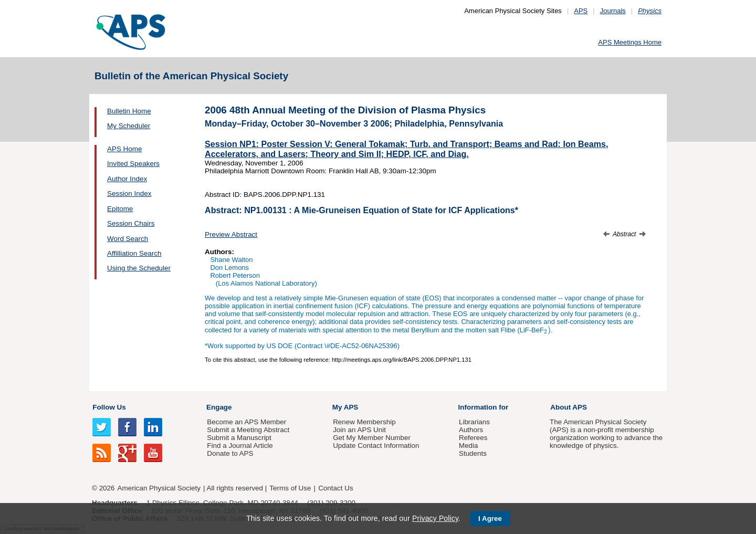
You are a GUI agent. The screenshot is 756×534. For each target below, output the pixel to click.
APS (581, 11)
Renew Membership (364, 422)
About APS (569, 407)
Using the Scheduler (139, 268)
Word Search (128, 239)
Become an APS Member (246, 422)
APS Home (124, 149)
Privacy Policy (435, 518)
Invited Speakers (133, 164)
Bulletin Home (129, 111)
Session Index (129, 193)
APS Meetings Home (630, 42)
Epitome (120, 209)
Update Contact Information (376, 446)
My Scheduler (129, 126)
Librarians (474, 422)
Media (469, 446)
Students (473, 453)
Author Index (127, 179)
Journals (613, 11)
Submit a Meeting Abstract (248, 430)
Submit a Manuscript (239, 438)
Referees (473, 438)
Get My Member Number (372, 438)
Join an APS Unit (359, 430)
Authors (471, 430)
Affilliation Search (134, 253)
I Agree (490, 519)
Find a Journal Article (240, 446)
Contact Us (335, 488)
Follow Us (109, 407)
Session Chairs (131, 223)
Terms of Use (290, 488)
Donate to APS (230, 453)
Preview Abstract (231, 234)
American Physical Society (159, 488)
